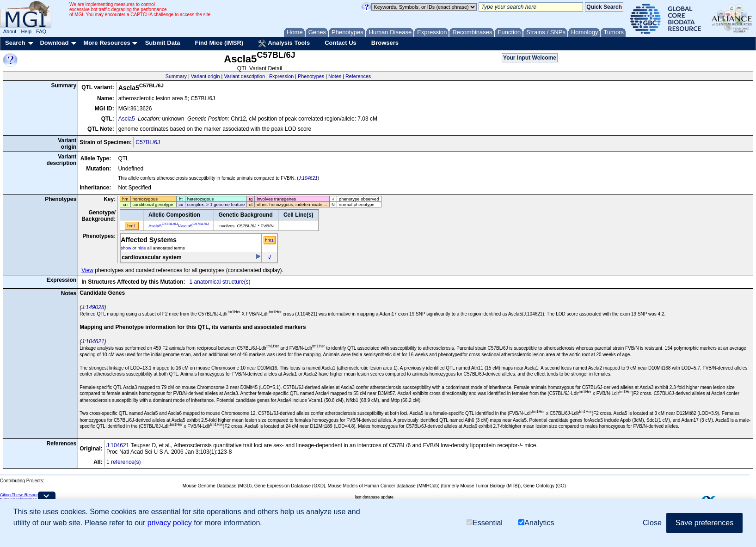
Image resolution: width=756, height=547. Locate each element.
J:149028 (93, 307)
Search (15, 43)
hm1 (269, 240)
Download (54, 43)
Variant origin (206, 76)
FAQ (41, 31)
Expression (281, 76)
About (10, 31)
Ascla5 (127, 119)
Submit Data (163, 43)
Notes (335, 76)
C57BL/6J (148, 142)
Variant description (244, 76)
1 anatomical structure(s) (220, 282)
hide (141, 248)
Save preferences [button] (704, 523)
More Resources (107, 43)
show (126, 248)
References (358, 76)
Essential (485, 523)
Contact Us (341, 43)
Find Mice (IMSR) (219, 43)
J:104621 (308, 178)
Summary (176, 76)
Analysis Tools (284, 43)
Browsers (385, 43)
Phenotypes (311, 76)
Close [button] (652, 523)
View (87, 270)
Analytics (536, 523)
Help (26, 31)
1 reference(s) (124, 462)
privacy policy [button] (170, 523)
